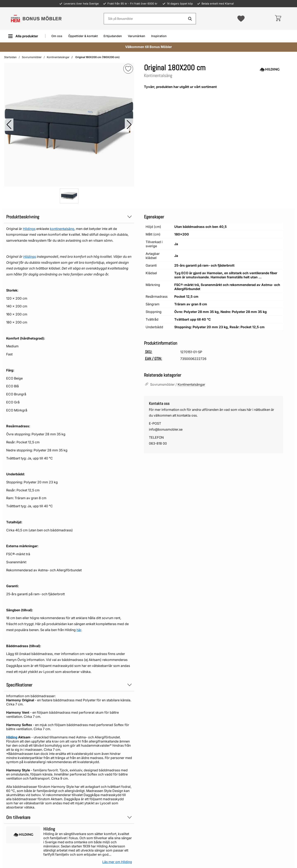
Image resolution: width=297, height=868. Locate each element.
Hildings (29, 229)
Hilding (12, 737)
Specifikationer (69, 685)
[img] (128, 69)
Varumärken (137, 36)
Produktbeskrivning (69, 217)
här (79, 630)
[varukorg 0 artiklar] (278, 19)
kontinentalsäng (62, 229)
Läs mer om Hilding (117, 862)
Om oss (57, 36)
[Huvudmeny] (23, 36)
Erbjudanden (113, 36)
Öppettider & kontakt (83, 36)
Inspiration (159, 36)
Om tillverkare (69, 817)
